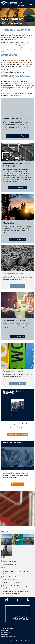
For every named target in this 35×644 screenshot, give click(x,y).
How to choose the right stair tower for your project (16, 573)
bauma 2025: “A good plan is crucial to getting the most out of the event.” (18, 578)
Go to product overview (17, 286)
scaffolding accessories (8, 49)
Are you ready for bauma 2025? (12, 583)
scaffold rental (23, 63)
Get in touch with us (18, 484)
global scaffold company (13, 82)
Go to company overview (17, 239)
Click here (18, 127)
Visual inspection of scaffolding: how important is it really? (18, 587)
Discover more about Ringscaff (17, 136)
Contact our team (6, 93)
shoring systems (20, 49)
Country (21, 5)
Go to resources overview (17, 383)
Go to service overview (18, 337)
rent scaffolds (27, 86)
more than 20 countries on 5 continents (19, 84)
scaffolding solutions (14, 60)
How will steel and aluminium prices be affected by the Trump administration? (17, 593)
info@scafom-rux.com (9, 637)
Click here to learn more (17, 188)
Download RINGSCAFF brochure (17, 435)
